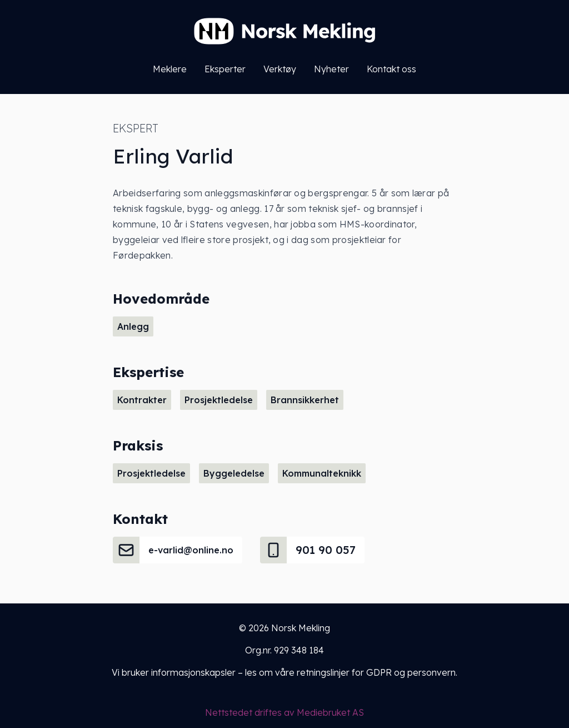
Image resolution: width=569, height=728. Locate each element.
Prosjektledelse (219, 400)
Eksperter (225, 69)
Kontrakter (142, 400)
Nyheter (331, 69)
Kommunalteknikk (322, 473)
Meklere (170, 69)
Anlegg (133, 326)
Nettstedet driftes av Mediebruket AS (284, 712)
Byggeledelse (234, 473)
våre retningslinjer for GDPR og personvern (365, 672)
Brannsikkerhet (305, 400)
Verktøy (280, 69)
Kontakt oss (391, 69)
